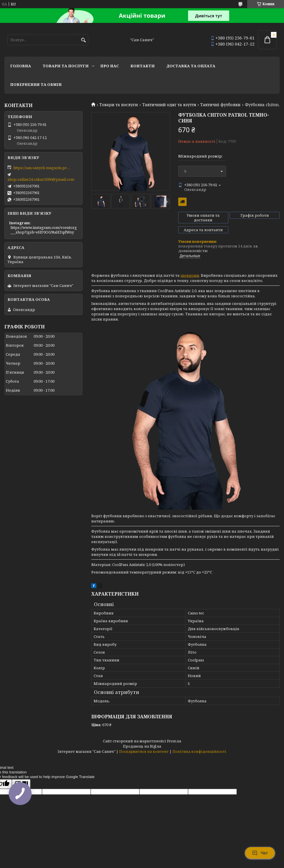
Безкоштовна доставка (182, 202)
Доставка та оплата (191, 66)
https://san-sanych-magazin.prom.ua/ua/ (42, 168)
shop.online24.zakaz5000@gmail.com (41, 179)
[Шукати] (83, 40)
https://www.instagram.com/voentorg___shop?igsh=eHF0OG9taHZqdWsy (44, 230)
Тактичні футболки (220, 105)
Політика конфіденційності (199, 752)
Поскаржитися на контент (144, 752)
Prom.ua (174, 741)
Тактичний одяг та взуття (169, 105)
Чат (260, 853)
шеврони (190, 275)
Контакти (143, 66)
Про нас (110, 66)
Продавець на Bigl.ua (142, 746)
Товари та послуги (66, 66)
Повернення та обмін (36, 84)
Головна (21, 66)
